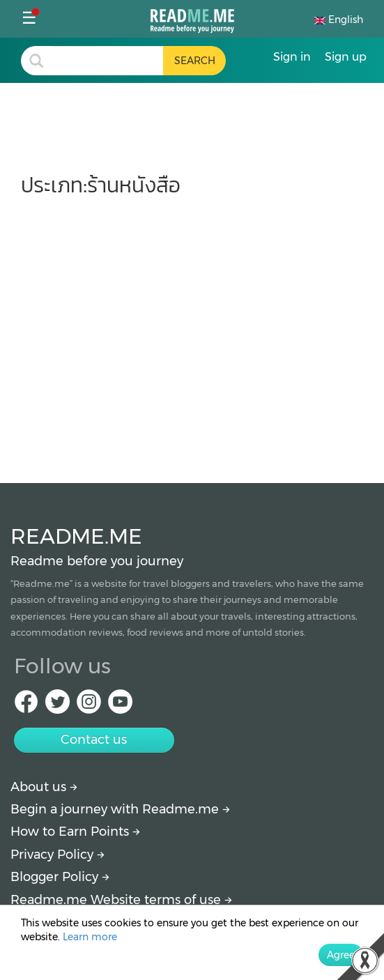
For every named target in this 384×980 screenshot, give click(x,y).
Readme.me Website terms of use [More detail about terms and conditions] (121, 900)
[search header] (107, 61)
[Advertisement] (192, 333)
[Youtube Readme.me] (120, 706)
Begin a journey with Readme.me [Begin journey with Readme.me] (120, 809)
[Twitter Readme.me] (57, 706)
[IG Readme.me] (89, 706)
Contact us (94, 740)
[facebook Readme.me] (26, 706)
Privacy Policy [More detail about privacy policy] (57, 855)
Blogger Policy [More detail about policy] (60, 877)
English (339, 20)
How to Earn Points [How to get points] (75, 832)
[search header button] (194, 61)
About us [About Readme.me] (44, 787)
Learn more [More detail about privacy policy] (90, 937)
